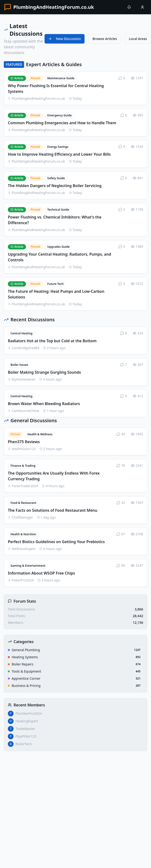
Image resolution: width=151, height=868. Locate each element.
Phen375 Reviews (24, 442)
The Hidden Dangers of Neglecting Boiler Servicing (55, 186)
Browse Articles (105, 39)
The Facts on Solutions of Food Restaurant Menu (53, 510)
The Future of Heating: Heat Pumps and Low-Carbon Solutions (56, 294)
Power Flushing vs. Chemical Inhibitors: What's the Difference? (55, 220)
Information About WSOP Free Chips (41, 573)
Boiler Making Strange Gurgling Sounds (44, 372)
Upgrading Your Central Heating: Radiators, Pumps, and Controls (59, 257)
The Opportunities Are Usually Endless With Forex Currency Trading (54, 476)
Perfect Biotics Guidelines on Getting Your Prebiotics (56, 542)
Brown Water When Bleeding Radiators (44, 404)
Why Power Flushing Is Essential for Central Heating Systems (56, 89)
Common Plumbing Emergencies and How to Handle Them (62, 123)
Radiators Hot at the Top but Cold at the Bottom (52, 341)
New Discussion (65, 39)
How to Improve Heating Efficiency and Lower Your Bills (59, 154)
